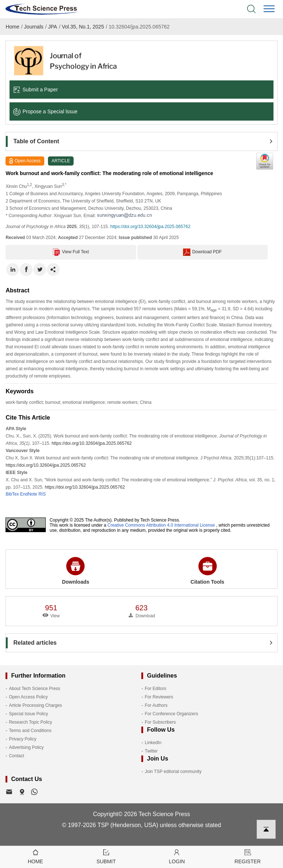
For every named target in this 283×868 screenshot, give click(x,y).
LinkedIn (153, 743)
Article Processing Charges (35, 705)
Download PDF (202, 252)
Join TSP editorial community (173, 772)
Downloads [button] (76, 571)
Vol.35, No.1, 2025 (83, 27)
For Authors (156, 705)
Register (248, 856)
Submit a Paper (36, 90)
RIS (42, 494)
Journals (34, 27)
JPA (53, 27)
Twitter (151, 751)
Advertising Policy (26, 747)
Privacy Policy (23, 739)
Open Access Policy (28, 697)
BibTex (12, 494)
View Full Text (71, 252)
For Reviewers (159, 697)
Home (12, 27)
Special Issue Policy (28, 714)
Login (177, 856)
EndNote (29, 494)
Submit (106, 856)
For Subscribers (160, 722)
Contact (16, 756)
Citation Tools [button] (207, 571)
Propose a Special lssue (45, 111)
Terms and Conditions (30, 731)
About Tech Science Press (34, 689)
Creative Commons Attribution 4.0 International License (161, 525)
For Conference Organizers (171, 714)
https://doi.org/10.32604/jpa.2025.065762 (150, 227)
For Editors (155, 689)
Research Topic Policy (30, 722)
